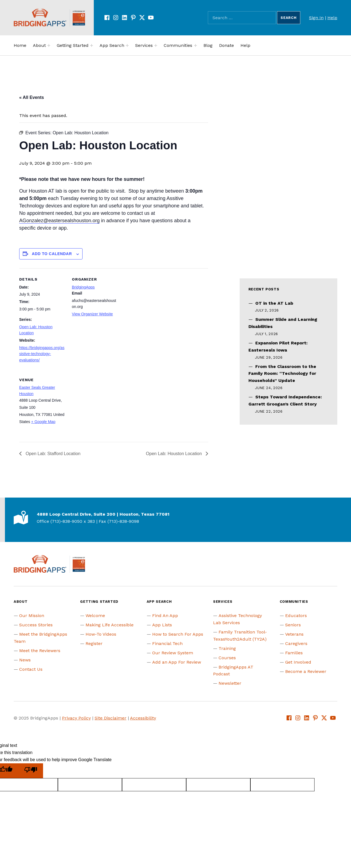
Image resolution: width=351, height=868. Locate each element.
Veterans (294, 634)
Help (332, 18)
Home (20, 45)
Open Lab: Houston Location (174, 454)
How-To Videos (101, 634)
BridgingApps (83, 287)
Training (227, 648)
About (39, 45)
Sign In (316, 18)
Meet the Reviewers (40, 651)
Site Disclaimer (111, 718)
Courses (227, 658)
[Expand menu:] (49, 45)
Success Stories (36, 625)
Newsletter (230, 683)
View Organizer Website (92, 314)
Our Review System (173, 653)
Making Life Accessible (110, 625)
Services (144, 45)
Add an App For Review (177, 662)
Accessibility (143, 718)
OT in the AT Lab (274, 303)
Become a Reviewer (306, 671)
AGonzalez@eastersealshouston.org (59, 221)
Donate (227, 45)
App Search (112, 45)
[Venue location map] (101, 406)
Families (294, 653)
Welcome (95, 616)
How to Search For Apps (178, 634)
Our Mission (32, 616)
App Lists (162, 625)
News (25, 660)
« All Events (32, 97)
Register (94, 643)
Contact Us (31, 669)
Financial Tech (167, 643)
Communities (178, 45)
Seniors (293, 625)
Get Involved (298, 662)
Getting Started (73, 45)
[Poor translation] (31, 771)
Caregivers (296, 643)
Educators (296, 616)
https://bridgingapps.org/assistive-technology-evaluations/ (42, 354)
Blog (208, 45)
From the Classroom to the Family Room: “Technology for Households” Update (282, 374)
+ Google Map (43, 422)
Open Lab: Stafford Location (52, 454)
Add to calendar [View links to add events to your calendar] (52, 254)
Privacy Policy (76, 718)
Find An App (165, 616)
